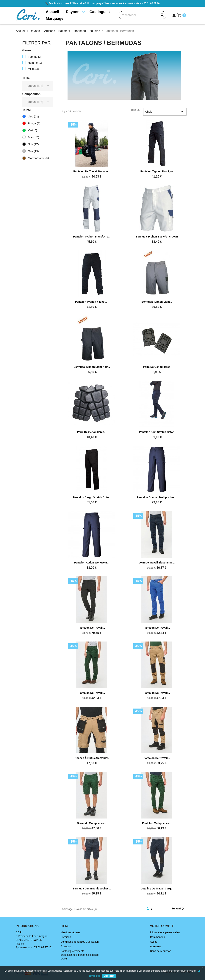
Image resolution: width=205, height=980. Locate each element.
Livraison (66, 937)
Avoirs (154, 942)
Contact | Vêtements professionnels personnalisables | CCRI (80, 955)
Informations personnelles (165, 932)
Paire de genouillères (157, 367)
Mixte (33, 69)
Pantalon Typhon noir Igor (157, 171)
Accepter (109, 976)
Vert (32, 130)
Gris (33, 151)
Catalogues (100, 12)
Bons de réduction (161, 951)
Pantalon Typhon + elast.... (92, 302)
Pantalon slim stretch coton (157, 432)
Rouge (34, 123)
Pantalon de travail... (92, 628)
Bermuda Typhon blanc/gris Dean (157, 237)
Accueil (53, 12)
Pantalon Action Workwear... (92, 563)
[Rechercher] (142, 15)
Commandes (158, 937)
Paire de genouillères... (92, 432)
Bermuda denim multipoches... (92, 889)
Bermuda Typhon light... (157, 302)
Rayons (73, 12)
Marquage (55, 18)
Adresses (156, 946)
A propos (66, 946)
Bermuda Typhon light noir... (92, 367)
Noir (33, 144)
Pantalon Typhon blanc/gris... (92, 237)
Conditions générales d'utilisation (80, 942)
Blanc (33, 137)
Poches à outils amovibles (92, 758)
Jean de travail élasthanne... (157, 563)
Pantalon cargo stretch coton (92, 497)
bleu (33, 116)
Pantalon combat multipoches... (157, 497)
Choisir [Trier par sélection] (165, 112)
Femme (35, 57)
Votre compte (162, 926)
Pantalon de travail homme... (92, 171)
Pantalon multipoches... (157, 823)
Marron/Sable (38, 158)
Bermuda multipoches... (92, 823)
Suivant (178, 909)
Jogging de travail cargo (157, 889)
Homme (36, 63)
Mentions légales (70, 932)
